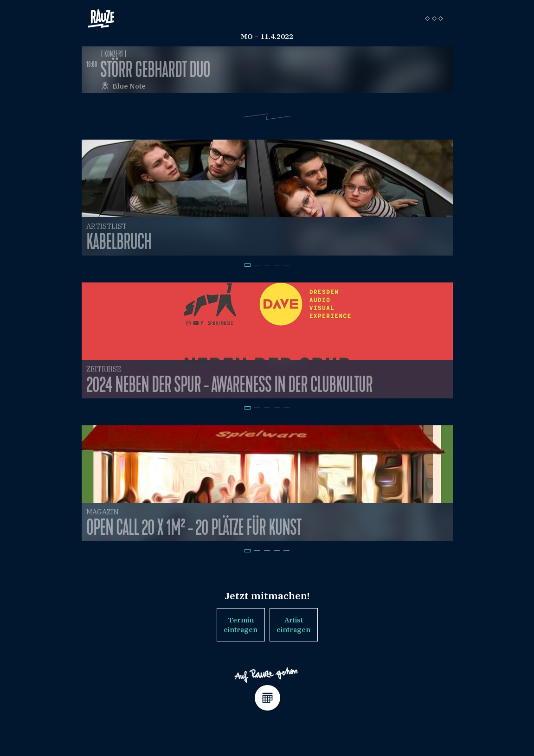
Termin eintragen (241, 625)
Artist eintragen (293, 625)
